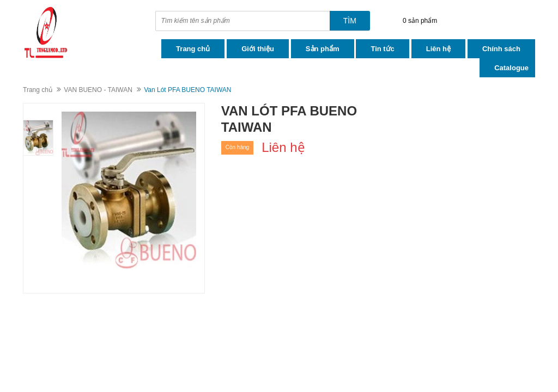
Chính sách (501, 49)
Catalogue (511, 68)
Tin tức (382, 49)
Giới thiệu (258, 49)
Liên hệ (438, 49)
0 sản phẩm (420, 21)
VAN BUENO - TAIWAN (98, 90)
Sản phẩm (323, 49)
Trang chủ (193, 49)
